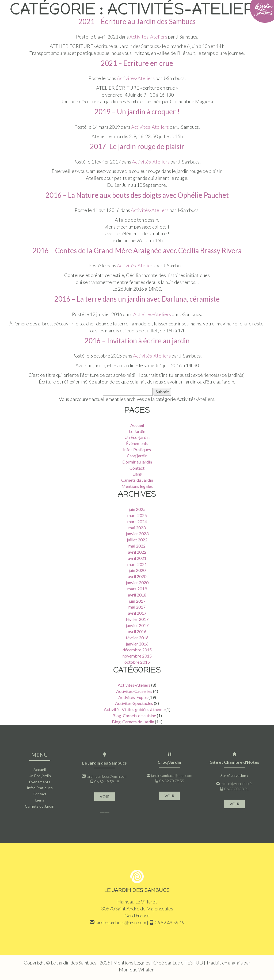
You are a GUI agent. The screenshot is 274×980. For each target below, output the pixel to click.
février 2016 (137, 638)
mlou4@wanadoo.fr (237, 783)
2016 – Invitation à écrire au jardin (137, 341)
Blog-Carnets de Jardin (133, 722)
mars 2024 (137, 521)
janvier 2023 (137, 533)
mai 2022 (137, 546)
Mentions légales (137, 486)
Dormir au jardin (137, 462)
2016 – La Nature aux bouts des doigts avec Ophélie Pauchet (137, 195)
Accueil (137, 425)
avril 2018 (137, 595)
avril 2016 (137, 631)
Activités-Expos (133, 697)
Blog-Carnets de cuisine (134, 715)
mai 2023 (137, 528)
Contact (137, 468)
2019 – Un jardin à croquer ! (137, 112)
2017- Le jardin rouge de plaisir (137, 146)
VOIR (105, 797)
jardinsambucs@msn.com (107, 776)
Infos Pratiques (137, 449)
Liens (137, 474)
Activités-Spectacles (134, 703)
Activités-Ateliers (150, 127)
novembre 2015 (137, 656)
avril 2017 (137, 613)
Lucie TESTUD (188, 963)
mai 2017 (137, 607)
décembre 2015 (137, 650)
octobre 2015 (137, 662)
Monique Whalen (137, 970)
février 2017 (137, 619)
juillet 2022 (137, 540)
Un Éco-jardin (137, 437)
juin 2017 (137, 601)
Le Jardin (137, 431)
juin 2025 (137, 509)
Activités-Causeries (134, 691)
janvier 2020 (137, 582)
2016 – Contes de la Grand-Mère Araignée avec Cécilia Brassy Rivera (137, 250)
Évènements (137, 443)
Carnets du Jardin (137, 480)
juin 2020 (137, 570)
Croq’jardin (137, 456)
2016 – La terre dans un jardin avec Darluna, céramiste (137, 299)
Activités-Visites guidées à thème (134, 709)
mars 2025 (137, 515)
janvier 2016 (137, 644)
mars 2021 (137, 564)
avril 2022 (137, 552)
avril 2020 (137, 576)
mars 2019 (137, 589)
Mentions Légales (132, 963)
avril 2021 (137, 558)
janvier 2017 (137, 625)
